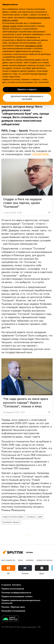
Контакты (17, 585)
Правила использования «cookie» (17, 596)
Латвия (30, 560)
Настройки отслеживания (13, 611)
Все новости (8, 560)
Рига (20, 560)
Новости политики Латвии (13, 517)
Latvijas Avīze (41, 154)
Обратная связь (18, 607)
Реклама (5, 607)
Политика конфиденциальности (16, 593)
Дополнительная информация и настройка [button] (27, 98)
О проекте (6, 585)
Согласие (31, 517)
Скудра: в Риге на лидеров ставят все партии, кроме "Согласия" (22, 203)
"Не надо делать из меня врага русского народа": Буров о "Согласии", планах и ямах (26, 402)
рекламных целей (34, 46)
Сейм (40, 517)
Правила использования (13, 589)
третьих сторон (9, 26)
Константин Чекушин (11, 522)
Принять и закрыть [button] (27, 89)
